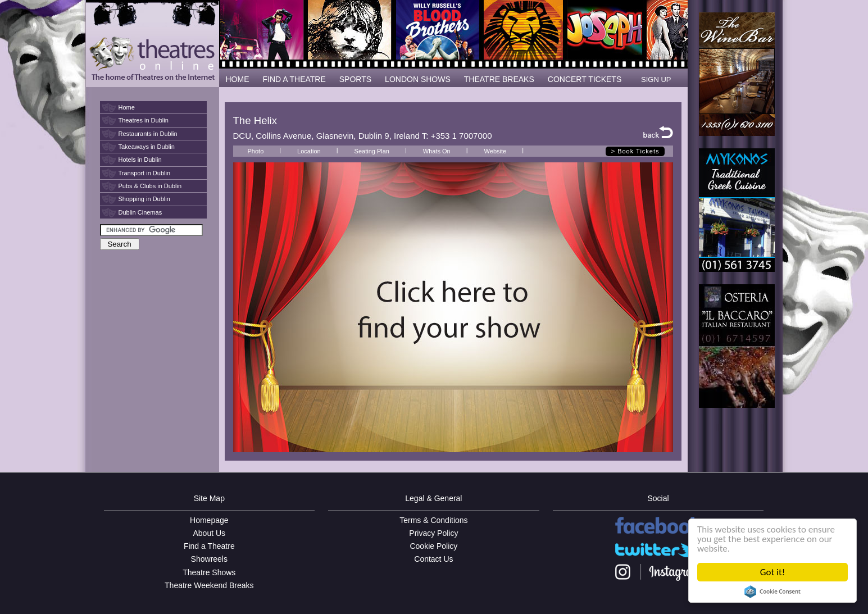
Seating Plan (372, 151)
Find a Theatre (209, 546)
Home (127, 107)
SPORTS (355, 79)
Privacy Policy (433, 533)
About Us (210, 533)
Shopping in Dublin (144, 199)
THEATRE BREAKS (499, 79)
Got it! (772, 572)
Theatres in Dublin (144, 120)
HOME (238, 79)
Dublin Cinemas (140, 212)
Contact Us (433, 559)
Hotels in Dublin (140, 160)
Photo (256, 151)
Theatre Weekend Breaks (209, 585)
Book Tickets (638, 151)
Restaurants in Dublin (148, 134)
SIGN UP (656, 79)
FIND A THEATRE (294, 79)
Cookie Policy (433, 546)
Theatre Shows (209, 572)
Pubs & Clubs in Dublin (150, 186)
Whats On (437, 151)
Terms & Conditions (433, 520)
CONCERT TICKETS (585, 79)
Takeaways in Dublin (147, 147)
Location (309, 151)
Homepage (209, 520)
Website (496, 151)
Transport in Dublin (145, 173)
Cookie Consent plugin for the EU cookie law (772, 592)
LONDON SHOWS (418, 79)
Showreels (209, 559)
